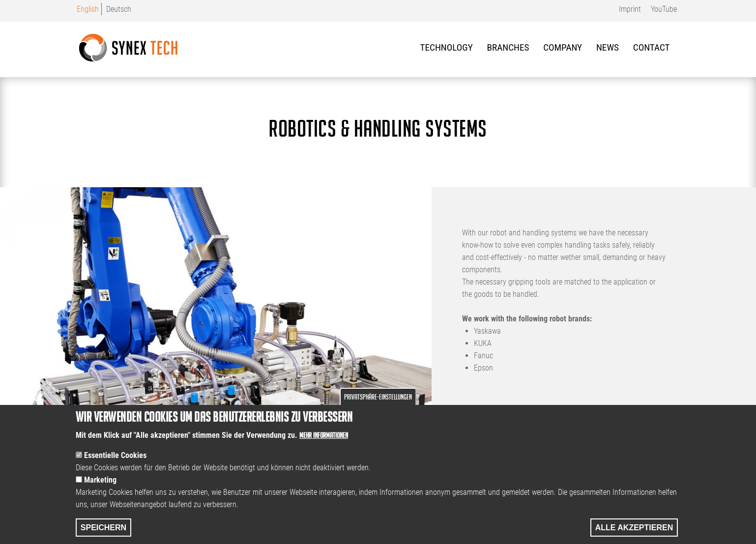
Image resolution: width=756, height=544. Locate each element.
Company (563, 47)
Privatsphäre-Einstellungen (378, 410)
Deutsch (119, 9)
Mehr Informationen (324, 449)
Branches (508, 47)
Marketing (100, 494)
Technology (447, 47)
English (88, 9)
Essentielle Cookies (115, 469)
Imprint (630, 9)
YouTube (664, 9)
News (608, 47)
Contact (652, 47)
